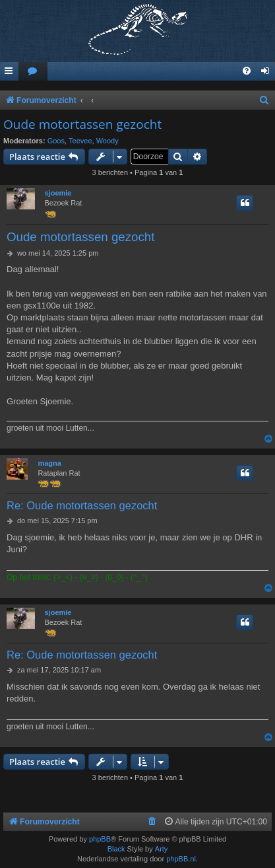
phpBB (100, 839)
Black (116, 849)
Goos (56, 141)
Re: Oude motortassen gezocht (82, 505)
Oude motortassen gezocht (82, 124)
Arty (162, 849)
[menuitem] (33, 72)
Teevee (80, 141)
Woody (107, 141)
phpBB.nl (181, 859)
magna (49, 463)
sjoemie (58, 193)
